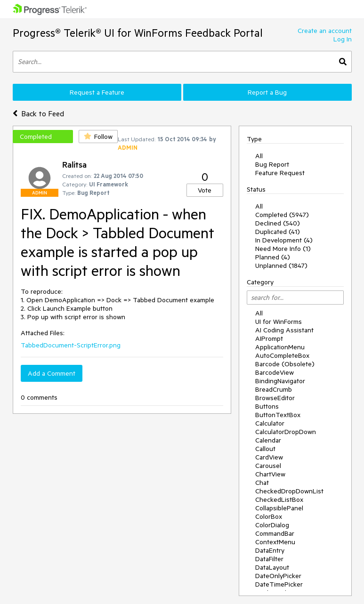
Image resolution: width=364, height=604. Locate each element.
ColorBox (269, 516)
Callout (265, 449)
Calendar (268, 440)
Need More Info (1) (283, 249)
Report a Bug (267, 92)
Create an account (325, 31)
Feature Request (280, 173)
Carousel (268, 466)
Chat (262, 483)
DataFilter (269, 559)
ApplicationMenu (280, 347)
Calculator (270, 423)
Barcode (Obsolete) (285, 364)
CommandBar (275, 533)
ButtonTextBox (278, 415)
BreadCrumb (274, 389)
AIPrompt (269, 338)
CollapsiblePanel (279, 508)
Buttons (267, 406)
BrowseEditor (275, 398)
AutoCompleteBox (282, 355)
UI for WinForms (279, 322)
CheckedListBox (279, 499)
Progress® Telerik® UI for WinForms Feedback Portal (138, 33)
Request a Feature (97, 92)
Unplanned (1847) (281, 266)
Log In (343, 39)
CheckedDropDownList (289, 491)
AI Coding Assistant (284, 330)
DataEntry (270, 550)
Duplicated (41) (278, 232)
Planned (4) (273, 257)
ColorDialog (272, 525)
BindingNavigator (280, 381)
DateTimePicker (279, 584)
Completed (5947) (282, 215)
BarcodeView (275, 372)
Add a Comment (52, 373)
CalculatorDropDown (286, 432)
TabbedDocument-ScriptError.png (71, 345)
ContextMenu (275, 542)
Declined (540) (278, 223)
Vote (205, 190)
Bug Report (272, 164)
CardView (269, 457)
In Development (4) (284, 240)
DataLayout (272, 567)
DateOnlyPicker (278, 576)
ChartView (270, 474)
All (259, 156)
